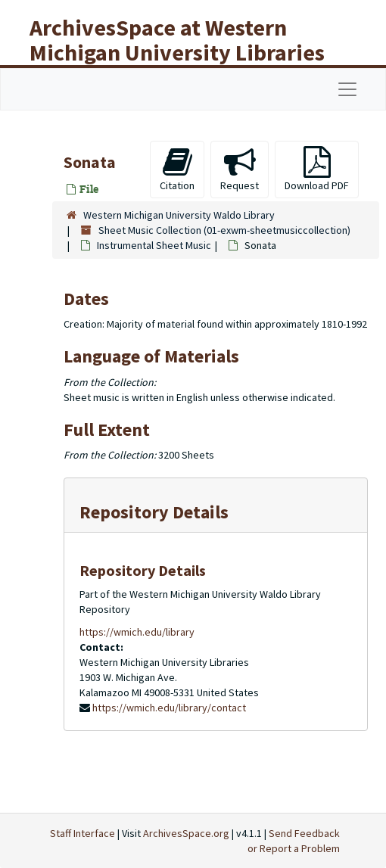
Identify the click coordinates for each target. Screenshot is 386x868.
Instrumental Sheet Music (154, 245)
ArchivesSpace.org (186, 833)
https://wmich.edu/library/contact (169, 708)
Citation (177, 169)
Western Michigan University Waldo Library (179, 215)
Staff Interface (82, 833)
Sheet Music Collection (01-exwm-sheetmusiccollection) (224, 230)
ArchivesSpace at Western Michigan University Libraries (177, 40)
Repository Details (154, 512)
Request (240, 169)
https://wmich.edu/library (137, 632)
